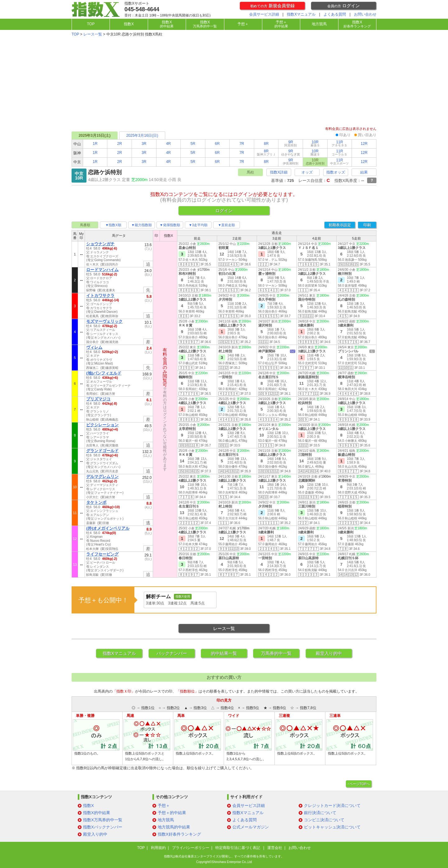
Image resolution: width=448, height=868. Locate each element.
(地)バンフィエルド (104, 373)
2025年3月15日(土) (95, 136)
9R (291, 143)
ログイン (343, 6)
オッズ (307, 172)
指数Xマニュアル (301, 14)
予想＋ (243, 24)
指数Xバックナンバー (103, 827)
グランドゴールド (102, 451)
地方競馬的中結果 (174, 827)
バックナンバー (172, 653)
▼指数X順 (113, 225)
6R (217, 144)
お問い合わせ (365, 14)
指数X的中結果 (97, 813)
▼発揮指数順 (170, 225)
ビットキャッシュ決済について (332, 827)
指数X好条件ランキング (179, 834)
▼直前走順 (227, 225)
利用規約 (158, 848)
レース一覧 (93, 34)
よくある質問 (335, 14)
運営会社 (275, 848)
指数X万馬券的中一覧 (103, 820)
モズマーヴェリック (104, 321)
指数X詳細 (279, 172)
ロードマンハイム (102, 270)
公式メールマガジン (251, 827)
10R (315, 143)
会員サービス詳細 (264, 14)
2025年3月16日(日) (142, 136)
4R (168, 144)
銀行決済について (320, 813)
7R (242, 144)
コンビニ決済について (324, 820)
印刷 (367, 225)
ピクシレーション (102, 425)
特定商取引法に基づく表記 (238, 848)
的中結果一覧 (224, 653)
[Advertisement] (224, 82)
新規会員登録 (272, 6)
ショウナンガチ (100, 244)
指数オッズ (336, 172)
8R (266, 144)
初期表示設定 (340, 225)
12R (364, 144)
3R (144, 144)
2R (120, 144)
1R (95, 144)
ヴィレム (94, 347)
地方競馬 (319, 24)
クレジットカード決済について (332, 806)
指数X (129, 24)
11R (339, 143)
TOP (91, 24)
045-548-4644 (142, 9)
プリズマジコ (98, 399)
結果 (364, 172)
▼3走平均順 (198, 225)
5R (193, 144)
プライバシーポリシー (191, 848)
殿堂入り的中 (329, 653)
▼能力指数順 (142, 225)
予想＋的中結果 (172, 813)
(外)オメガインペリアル (108, 528)
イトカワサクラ (100, 296)
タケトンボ (96, 502)
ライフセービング (102, 554)
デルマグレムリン (102, 477)
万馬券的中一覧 (276, 653)
